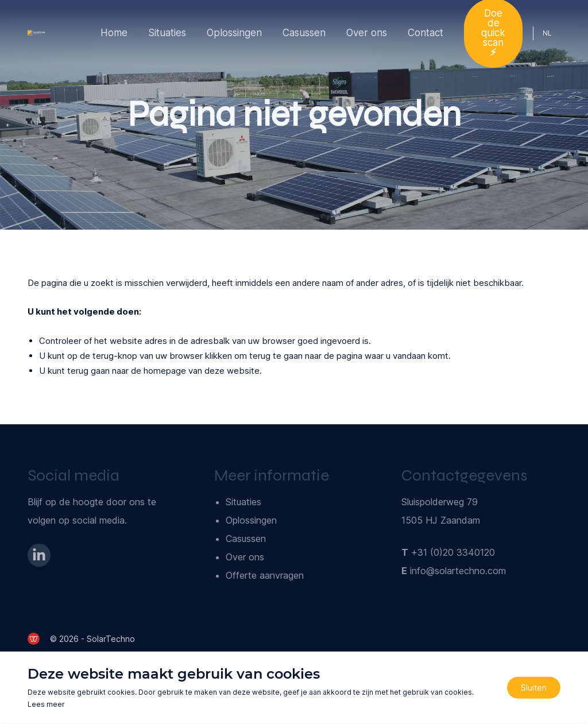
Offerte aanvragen (265, 575)
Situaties (167, 33)
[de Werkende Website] (34, 639)
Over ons (367, 33)
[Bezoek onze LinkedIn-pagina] (39, 555)
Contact (425, 33)
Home (114, 33)
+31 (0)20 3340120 (453, 552)
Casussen (304, 33)
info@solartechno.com (458, 571)
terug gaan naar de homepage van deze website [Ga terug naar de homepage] (163, 371)
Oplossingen (234, 33)
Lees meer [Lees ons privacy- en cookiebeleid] (46, 704)
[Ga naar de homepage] (36, 33)
